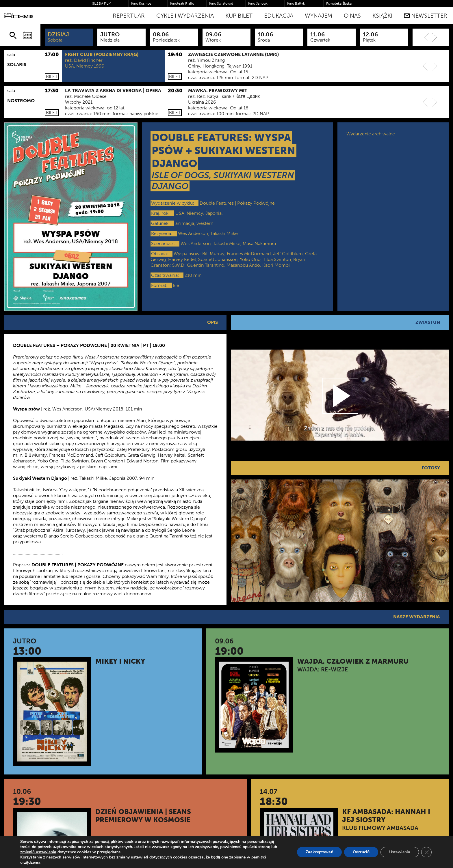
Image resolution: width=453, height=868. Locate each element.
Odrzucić (361, 852)
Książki (382, 16)
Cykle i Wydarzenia (185, 16)
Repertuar (129, 16)
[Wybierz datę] (27, 35)
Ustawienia (400, 852)
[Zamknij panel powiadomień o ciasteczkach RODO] (426, 852)
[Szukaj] (13, 35)
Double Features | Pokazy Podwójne (237, 203)
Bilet (52, 76)
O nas (352, 16)
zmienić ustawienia (38, 852)
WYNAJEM (319, 16)
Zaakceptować (319, 852)
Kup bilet (239, 16)
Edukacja (279, 16)
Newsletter (426, 16)
